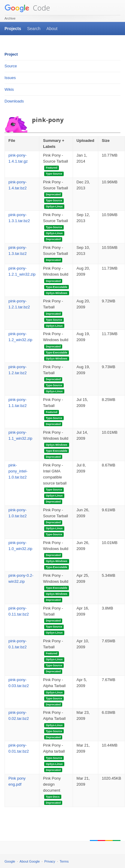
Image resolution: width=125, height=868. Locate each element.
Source (11, 66)
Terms (64, 861)
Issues (10, 78)
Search (34, 29)
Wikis (9, 89)
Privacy (50, 861)
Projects (13, 29)
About (52, 29)
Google (10, 861)
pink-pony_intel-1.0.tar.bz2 (18, 471)
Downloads (14, 101)
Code (27, 8)
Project (11, 54)
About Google (30, 861)
